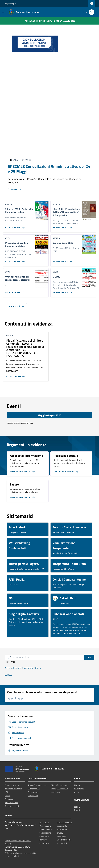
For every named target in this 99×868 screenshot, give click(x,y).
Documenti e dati (12, 806)
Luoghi (77, 807)
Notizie (77, 785)
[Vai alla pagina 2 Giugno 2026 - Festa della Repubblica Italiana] (14, 227)
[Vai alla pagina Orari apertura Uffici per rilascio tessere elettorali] (14, 291)
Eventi (77, 810)
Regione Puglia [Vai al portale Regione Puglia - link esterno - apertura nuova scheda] (10, 4)
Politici (8, 796)
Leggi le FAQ (45, 822)
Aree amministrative (13, 789)
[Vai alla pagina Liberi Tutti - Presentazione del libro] (62, 227)
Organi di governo (12, 785)
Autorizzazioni (34, 789)
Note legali (61, 836)
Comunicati (79, 789)
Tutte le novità (16, 306)
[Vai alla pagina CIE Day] (62, 291)
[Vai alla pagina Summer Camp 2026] (62, 260)
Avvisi (77, 792)
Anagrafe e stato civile (37, 785)
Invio (89, 657)
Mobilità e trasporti (59, 785)
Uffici (7, 792)
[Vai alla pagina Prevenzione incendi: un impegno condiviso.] (14, 260)
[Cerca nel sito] (92, 12)
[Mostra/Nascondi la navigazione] (3, 12)
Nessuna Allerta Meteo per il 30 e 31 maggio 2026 (50, 21)
